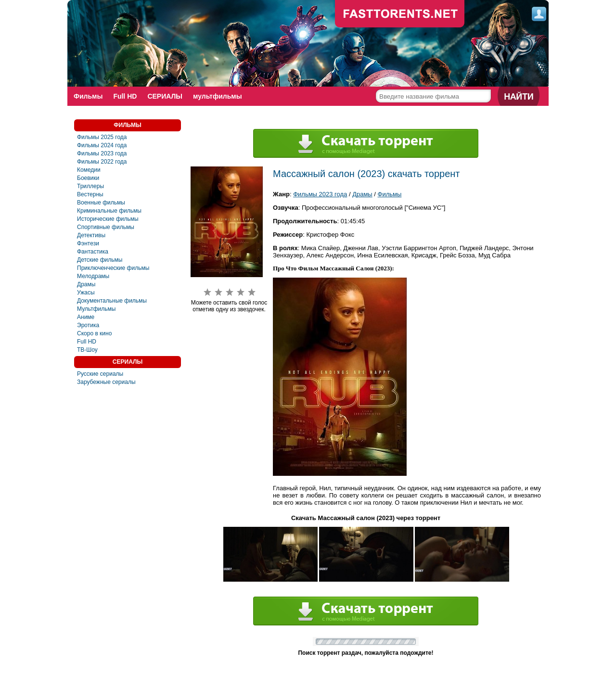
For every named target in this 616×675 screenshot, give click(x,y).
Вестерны (90, 194)
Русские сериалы (100, 374)
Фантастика (93, 252)
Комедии (89, 170)
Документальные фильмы (112, 301)
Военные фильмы (101, 203)
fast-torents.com (400, 14)
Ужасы (86, 293)
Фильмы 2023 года (102, 153)
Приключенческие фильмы (113, 268)
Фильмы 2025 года (102, 137)
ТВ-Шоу (87, 350)
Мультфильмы (96, 309)
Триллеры (90, 186)
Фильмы (88, 96)
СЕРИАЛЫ (165, 96)
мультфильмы (218, 96)
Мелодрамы (93, 276)
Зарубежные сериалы (106, 382)
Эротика (88, 325)
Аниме (86, 317)
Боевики (88, 178)
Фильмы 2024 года (102, 145)
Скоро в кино (94, 333)
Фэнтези (88, 243)
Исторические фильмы (108, 219)
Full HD (125, 96)
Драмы (86, 284)
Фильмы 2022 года (102, 162)
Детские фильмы (100, 260)
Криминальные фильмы (109, 211)
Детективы (91, 235)
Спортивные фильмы (106, 227)
